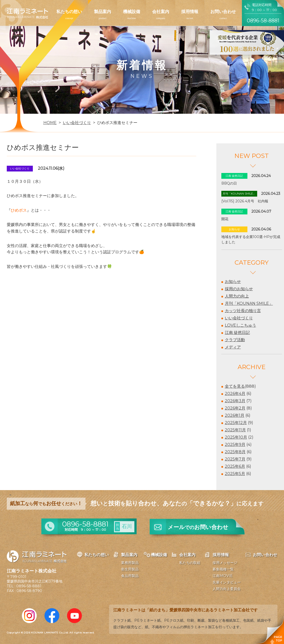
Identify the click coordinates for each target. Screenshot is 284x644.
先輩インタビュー (227, 582)
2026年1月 (235, 415)
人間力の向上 (237, 296)
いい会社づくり (239, 318)
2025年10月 (236, 437)
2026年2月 (235, 408)
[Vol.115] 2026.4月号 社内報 (245, 201)
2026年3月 (235, 401)
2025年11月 (235, 430)
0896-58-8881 (29, 586)
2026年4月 (235, 394)
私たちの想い (69, 12)
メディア (233, 347)
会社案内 (161, 12)
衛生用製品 (130, 569)
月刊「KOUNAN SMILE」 (249, 303)
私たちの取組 (190, 563)
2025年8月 (235, 452)
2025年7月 (235, 459)
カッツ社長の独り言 (243, 311)
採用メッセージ (225, 563)
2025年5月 (235, 474)
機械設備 (132, 12)
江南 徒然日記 (237, 333)
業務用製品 (130, 563)
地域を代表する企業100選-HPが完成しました (251, 239)
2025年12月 (236, 423)
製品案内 (103, 12)
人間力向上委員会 (227, 589)
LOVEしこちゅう (241, 325)
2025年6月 (235, 466)
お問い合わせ (223, 12)
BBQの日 (229, 183)
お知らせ (233, 282)
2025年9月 (235, 445)
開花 (225, 219)
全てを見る (235, 386)
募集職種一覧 (223, 569)
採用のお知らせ (239, 289)
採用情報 (190, 12)
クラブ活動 (235, 340)
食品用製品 (130, 576)
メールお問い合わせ (198, 527)
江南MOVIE (223, 576)
